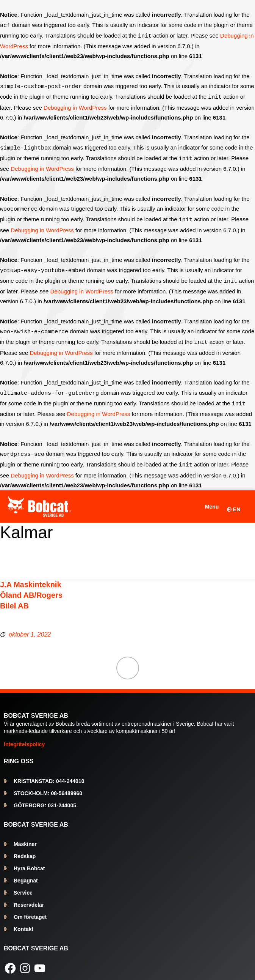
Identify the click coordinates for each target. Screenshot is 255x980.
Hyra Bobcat (29, 862)
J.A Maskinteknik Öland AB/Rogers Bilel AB (31, 589)
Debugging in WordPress (75, 106)
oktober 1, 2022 (30, 628)
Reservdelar (29, 899)
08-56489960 (48, 787)
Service (23, 887)
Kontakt (23, 923)
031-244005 (45, 799)
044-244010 (49, 775)
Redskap (25, 850)
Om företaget (30, 911)
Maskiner (25, 838)
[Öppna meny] (207, 501)
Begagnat (26, 874)
